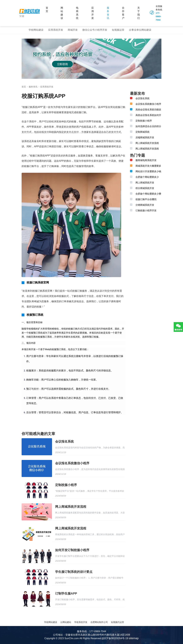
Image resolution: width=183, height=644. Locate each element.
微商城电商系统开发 (146, 160)
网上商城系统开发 (145, 183)
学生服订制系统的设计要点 (74, 572)
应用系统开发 (56, 30)
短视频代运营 (117, 622)
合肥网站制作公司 (99, 622)
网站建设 (62, 13)
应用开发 (93, 13)
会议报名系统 (64, 441)
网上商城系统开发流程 (71, 507)
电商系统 (77, 13)
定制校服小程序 (66, 485)
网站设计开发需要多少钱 (148, 171)
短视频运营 (118, 30)
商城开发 (73, 30)
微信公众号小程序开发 (95, 30)
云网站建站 (66, 622)
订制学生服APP (66, 593)
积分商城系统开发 (145, 188)
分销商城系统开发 (145, 205)
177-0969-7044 (158, 16)
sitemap (134, 638)
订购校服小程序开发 (146, 211)
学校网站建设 (36, 30)
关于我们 (139, 13)
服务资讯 (108, 13)
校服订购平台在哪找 (146, 199)
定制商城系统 (142, 132)
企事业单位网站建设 (140, 30)
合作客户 (123, 13)
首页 (47, 10)
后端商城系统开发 (145, 137)
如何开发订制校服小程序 (72, 550)
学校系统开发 (81, 622)
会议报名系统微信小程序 (72, 463)
